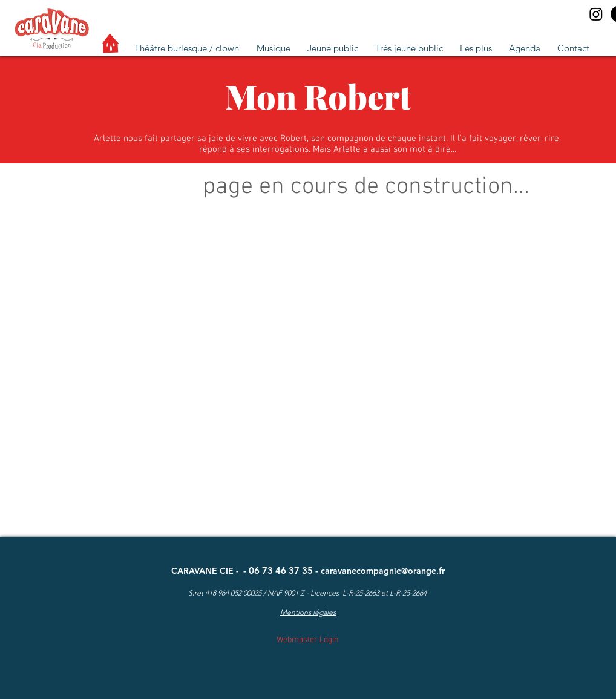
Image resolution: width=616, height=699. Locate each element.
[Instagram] (596, 14)
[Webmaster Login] (307, 640)
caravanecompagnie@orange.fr (383, 571)
